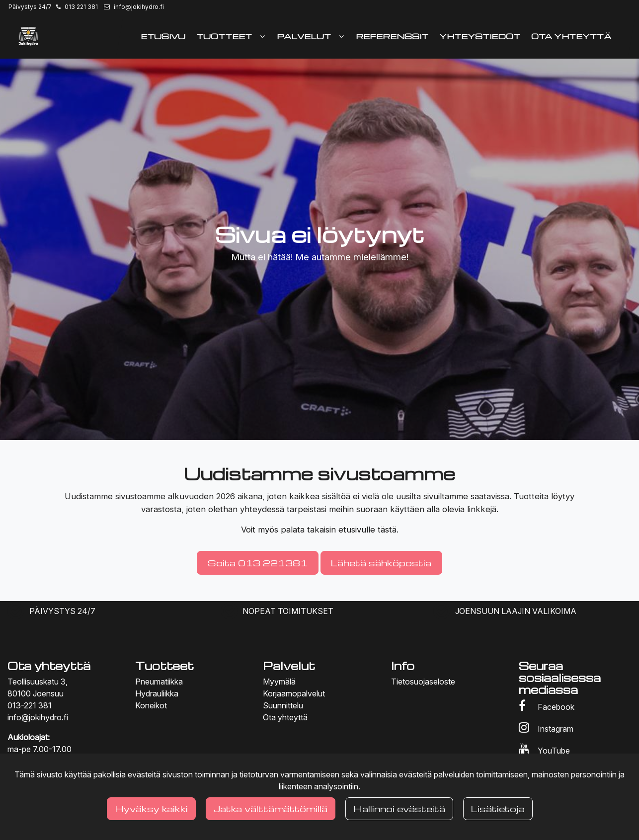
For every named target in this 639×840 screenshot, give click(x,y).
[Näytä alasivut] (262, 36)
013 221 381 (81, 7)
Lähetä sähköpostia (381, 563)
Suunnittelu (283, 705)
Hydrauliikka (157, 693)
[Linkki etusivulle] (28, 36)
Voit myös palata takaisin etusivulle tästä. (320, 530)
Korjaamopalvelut (294, 693)
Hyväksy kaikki (151, 808)
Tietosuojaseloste (423, 682)
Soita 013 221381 (258, 563)
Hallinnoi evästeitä (399, 808)
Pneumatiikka (159, 682)
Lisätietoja (498, 808)
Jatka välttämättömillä (271, 808)
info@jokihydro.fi (139, 7)
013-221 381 (30, 705)
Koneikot (151, 705)
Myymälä (279, 682)
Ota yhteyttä (285, 717)
